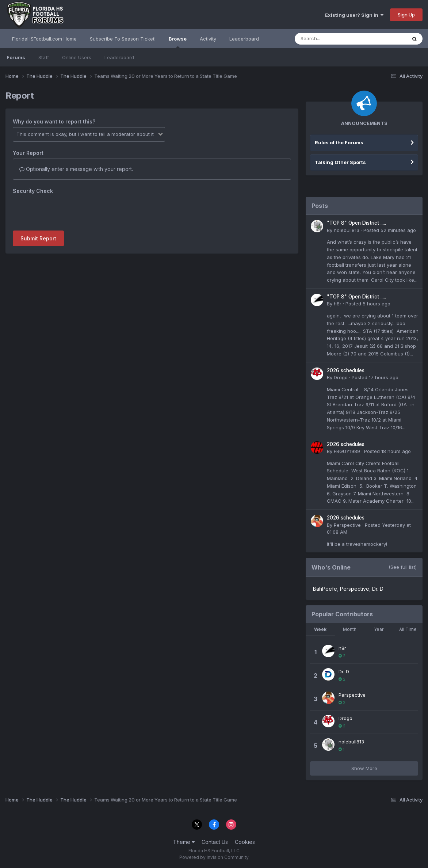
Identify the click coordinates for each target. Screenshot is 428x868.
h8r (338, 304)
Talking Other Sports (340, 162)
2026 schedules (346, 370)
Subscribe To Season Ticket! (123, 39)
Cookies (245, 842)
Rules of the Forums (339, 142)
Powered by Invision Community (214, 857)
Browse (178, 42)
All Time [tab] (408, 629)
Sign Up (406, 15)
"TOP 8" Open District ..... (356, 223)
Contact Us (215, 842)
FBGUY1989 (347, 451)
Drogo (341, 377)
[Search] (331, 39)
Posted (390, 230)
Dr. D (378, 589)
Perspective (347, 525)
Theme (184, 842)
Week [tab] (320, 629)
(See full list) (403, 567)
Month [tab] (350, 629)
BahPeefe (325, 589)
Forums (16, 57)
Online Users (77, 57)
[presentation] (68, 211)
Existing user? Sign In (354, 15)
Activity (208, 39)
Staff (44, 57)
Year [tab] (379, 629)
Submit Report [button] (38, 238)
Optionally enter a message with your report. (76, 169)
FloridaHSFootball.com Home (44, 39)
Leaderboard (119, 57)
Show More (364, 768)
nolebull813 (347, 230)
